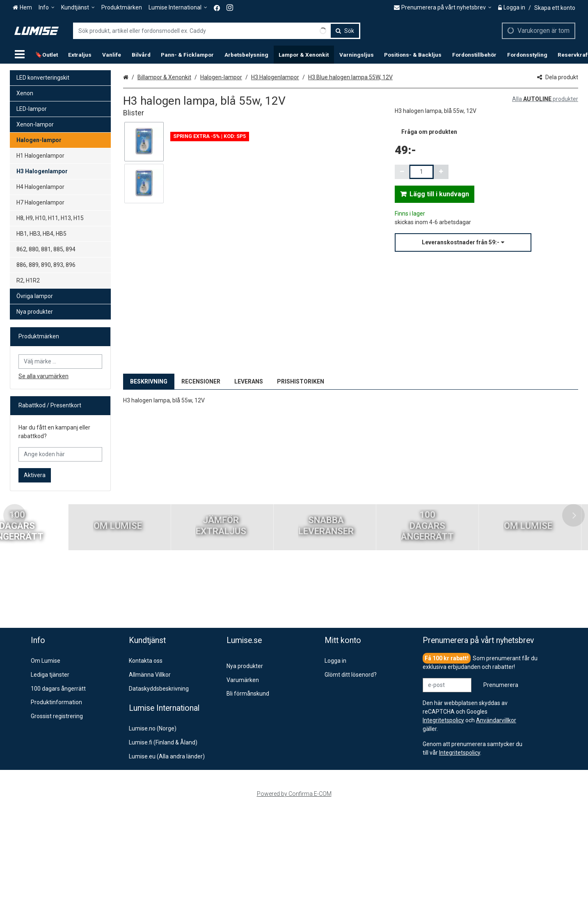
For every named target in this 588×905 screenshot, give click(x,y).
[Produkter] (20, 55)
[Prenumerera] (501, 685)
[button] (486, 242)
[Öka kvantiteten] (441, 172)
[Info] (47, 8)
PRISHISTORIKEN (301, 381)
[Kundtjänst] (78, 8)
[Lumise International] (178, 8)
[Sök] (345, 31)
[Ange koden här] (60, 454)
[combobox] (217, 31)
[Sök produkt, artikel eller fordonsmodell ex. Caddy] (217, 31)
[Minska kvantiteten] (402, 172)
